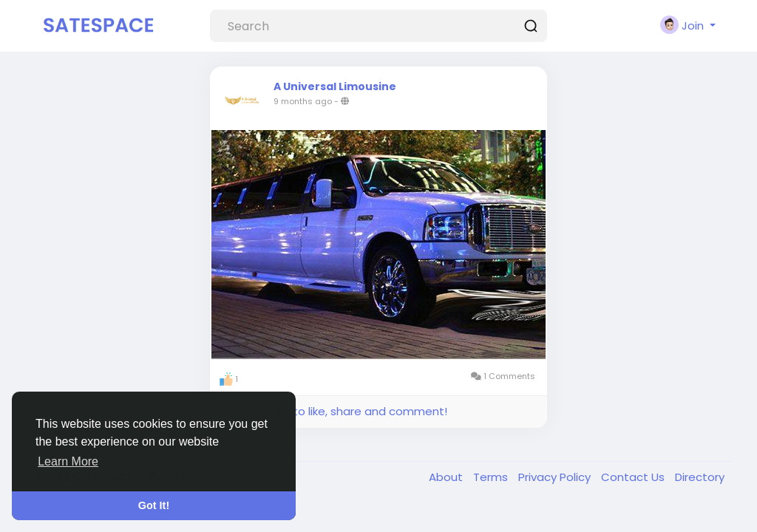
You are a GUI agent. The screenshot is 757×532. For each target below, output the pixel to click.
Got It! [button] (154, 505)
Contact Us (634, 477)
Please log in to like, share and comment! (334, 411)
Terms (492, 477)
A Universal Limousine (335, 86)
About (447, 477)
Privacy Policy (556, 477)
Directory (700, 477)
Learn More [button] (68, 461)
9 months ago (303, 101)
